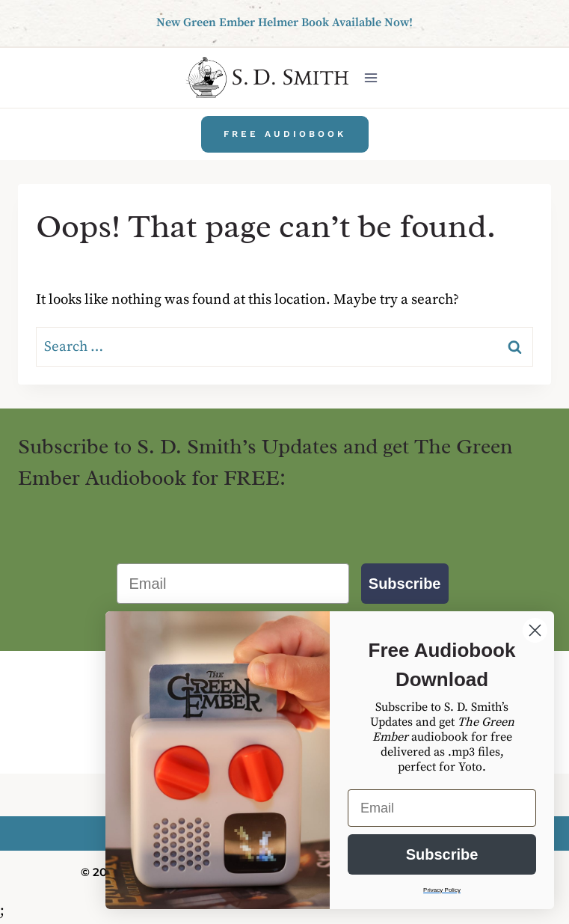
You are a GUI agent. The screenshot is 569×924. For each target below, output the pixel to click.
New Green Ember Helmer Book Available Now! (284, 22)
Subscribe (405, 584)
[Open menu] (370, 77)
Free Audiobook (285, 134)
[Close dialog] (535, 630)
